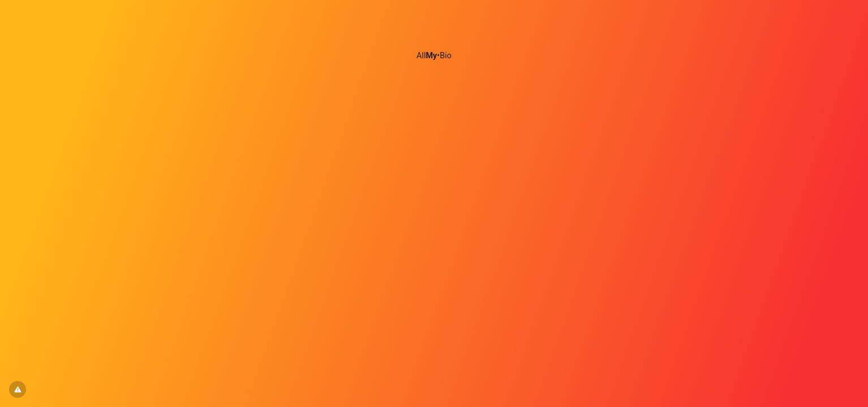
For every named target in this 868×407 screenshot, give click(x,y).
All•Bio (434, 56)
